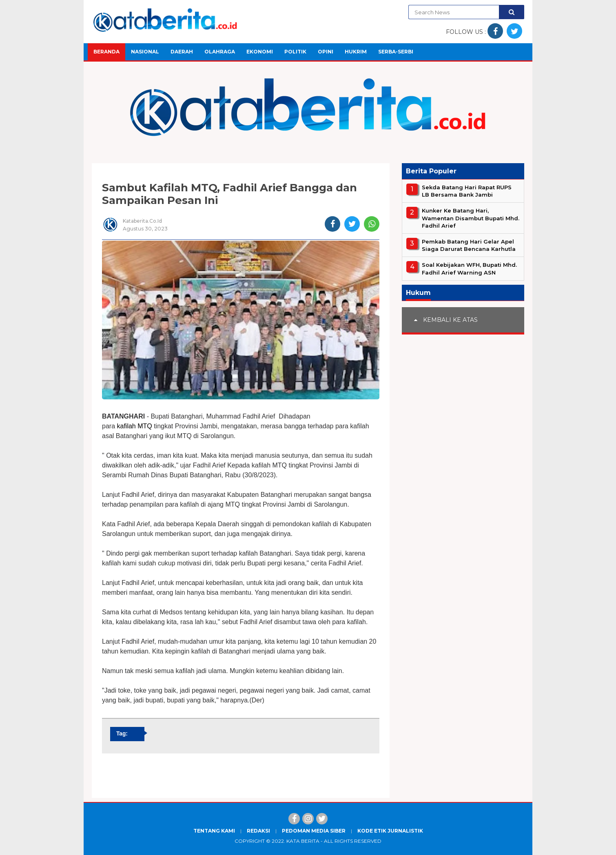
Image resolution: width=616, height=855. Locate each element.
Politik (295, 52)
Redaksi (258, 831)
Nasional (145, 52)
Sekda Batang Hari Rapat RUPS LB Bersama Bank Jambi (467, 191)
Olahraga (220, 52)
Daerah (182, 52)
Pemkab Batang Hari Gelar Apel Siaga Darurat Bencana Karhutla (469, 245)
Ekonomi (260, 52)
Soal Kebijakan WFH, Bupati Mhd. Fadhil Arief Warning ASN (469, 268)
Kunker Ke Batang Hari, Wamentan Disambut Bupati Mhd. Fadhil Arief (471, 218)
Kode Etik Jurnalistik (390, 831)
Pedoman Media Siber (314, 831)
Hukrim (356, 52)
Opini (326, 52)
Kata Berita (303, 841)
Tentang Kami (214, 831)
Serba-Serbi (396, 52)
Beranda (106, 52)
